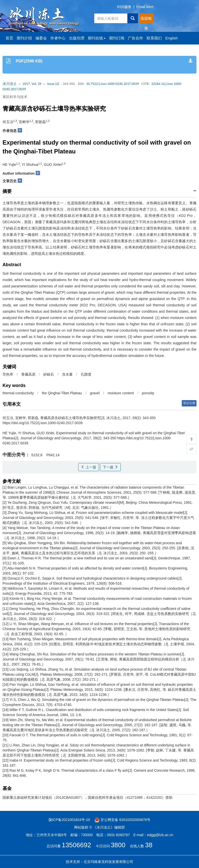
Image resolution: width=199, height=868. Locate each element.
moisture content (121, 393)
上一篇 (89, 467)
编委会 (41, 38)
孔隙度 (86, 374)
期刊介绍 (24, 38)
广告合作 (135, 38)
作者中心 (58, 38)
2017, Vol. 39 (32, 84)
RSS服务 (124, 7)
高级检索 (146, 20)
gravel (95, 393)
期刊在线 (97, 38)
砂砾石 (49, 374)
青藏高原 (28, 374)
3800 (118, 845)
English (172, 38)
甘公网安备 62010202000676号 (122, 820)
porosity (148, 393)
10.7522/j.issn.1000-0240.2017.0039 (112, 84)
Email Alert (145, 7)
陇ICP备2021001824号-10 (69, 820)
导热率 (8, 374)
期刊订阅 (117, 38)
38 (149, 845)
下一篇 (110, 467)
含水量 (67, 374)
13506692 (76, 845)
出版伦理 (77, 38)
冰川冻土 (10, 84)
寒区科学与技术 (15, 97)
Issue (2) (53, 84)
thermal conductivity (18, 393)
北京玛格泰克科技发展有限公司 (108, 862)
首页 (9, 38)
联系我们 (154, 38)
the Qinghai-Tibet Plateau (62, 393)
